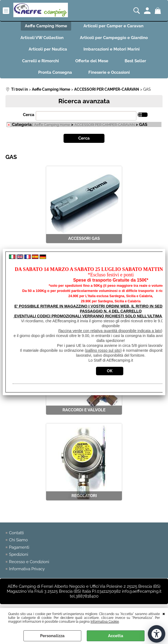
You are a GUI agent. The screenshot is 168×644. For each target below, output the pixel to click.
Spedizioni (19, 554)
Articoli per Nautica (48, 49)
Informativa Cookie (105, 622)
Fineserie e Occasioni (109, 72)
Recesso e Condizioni (29, 562)
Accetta (116, 636)
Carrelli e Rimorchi (40, 61)
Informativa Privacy (27, 569)
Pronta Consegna (55, 72)
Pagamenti (19, 547)
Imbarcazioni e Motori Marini (112, 49)
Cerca (29, 115)
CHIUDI (164, 613)
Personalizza (52, 636)
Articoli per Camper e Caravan (113, 26)
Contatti (16, 533)
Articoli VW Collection (42, 38)
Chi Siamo (18, 540)
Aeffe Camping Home (46, 26)
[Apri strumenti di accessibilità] (157, 634)
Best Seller (135, 61)
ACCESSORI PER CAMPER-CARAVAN (105, 125)
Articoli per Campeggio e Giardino (114, 38)
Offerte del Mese (92, 61)
